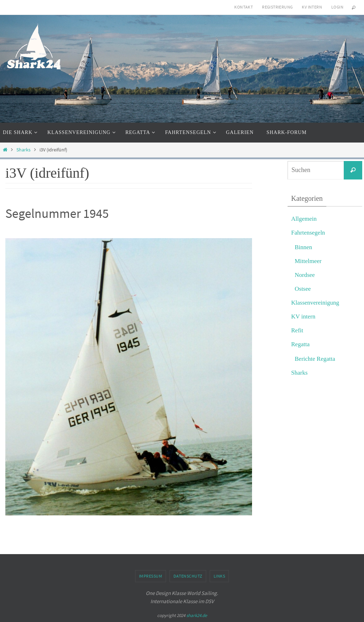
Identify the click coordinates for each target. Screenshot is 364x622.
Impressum (151, 576)
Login (337, 7)
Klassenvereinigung (315, 303)
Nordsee (305, 275)
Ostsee (303, 289)
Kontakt (243, 7)
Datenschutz (188, 576)
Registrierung (277, 7)
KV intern (312, 7)
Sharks (23, 150)
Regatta (300, 344)
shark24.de (197, 615)
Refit (297, 330)
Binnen (303, 247)
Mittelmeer (308, 261)
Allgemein (304, 219)
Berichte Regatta (315, 359)
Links (220, 576)
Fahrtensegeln (308, 233)
